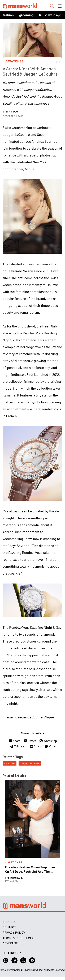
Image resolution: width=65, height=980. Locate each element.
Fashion (8, 15)
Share (15, 741)
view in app (53, 15)
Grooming (26, 15)
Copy (50, 746)
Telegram (18, 746)
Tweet (30, 741)
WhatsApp (48, 741)
